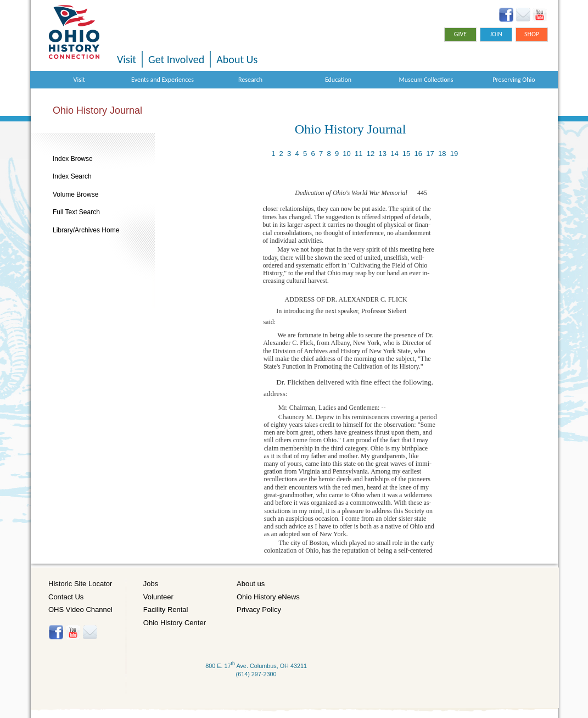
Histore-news (90, 632)
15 (406, 154)
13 (382, 154)
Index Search (72, 176)
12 (371, 154)
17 (430, 154)
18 (442, 154)
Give (460, 34)
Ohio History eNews (268, 597)
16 (418, 154)
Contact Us (66, 597)
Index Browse (73, 159)
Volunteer (158, 597)
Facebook (506, 15)
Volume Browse (75, 194)
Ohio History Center (175, 623)
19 (454, 154)
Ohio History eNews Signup (523, 15)
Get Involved (176, 59)
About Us (237, 59)
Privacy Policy (259, 610)
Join (496, 34)
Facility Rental (166, 610)
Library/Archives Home (86, 230)
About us (251, 584)
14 (394, 154)
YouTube (539, 15)
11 (359, 154)
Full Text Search (76, 212)
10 (346, 154)
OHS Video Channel (80, 610)
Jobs (151, 584)
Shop (532, 34)
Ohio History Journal (97, 110)
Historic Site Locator (80, 584)
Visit (127, 59)
